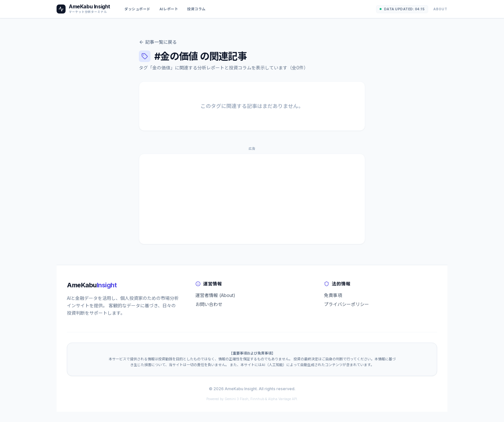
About (440, 9)
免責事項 (333, 295)
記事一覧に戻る (158, 42)
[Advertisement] (252, 199)
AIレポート (169, 9)
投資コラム (196, 9)
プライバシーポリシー (346, 304)
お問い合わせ (209, 304)
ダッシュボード (137, 9)
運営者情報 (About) (215, 295)
